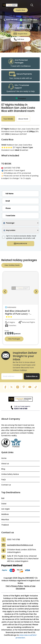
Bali (3, 498)
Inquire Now (21, 10)
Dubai (4, 504)
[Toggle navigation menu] (37, 5)
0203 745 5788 (21, 409)
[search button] (32, 5)
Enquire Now (20, 34)
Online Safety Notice (10, 474)
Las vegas (5, 509)
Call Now (19, 39)
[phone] (20, 208)
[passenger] (20, 223)
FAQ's (8, 586)
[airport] (20, 230)
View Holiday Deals (12, 265)
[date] (20, 216)
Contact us (6, 485)
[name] (20, 194)
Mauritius (5, 520)
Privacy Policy (17, 586)
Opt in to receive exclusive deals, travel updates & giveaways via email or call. (19, 237)
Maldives (5, 514)
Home (4, 458)
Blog (3, 469)
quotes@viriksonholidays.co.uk (20, 545)
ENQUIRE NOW (20, 244)
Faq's (3, 480)
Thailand (5, 525)
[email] (20, 201)
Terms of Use (30, 586)
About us (5, 464)
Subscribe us (32, 376)
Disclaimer (20, 589)
